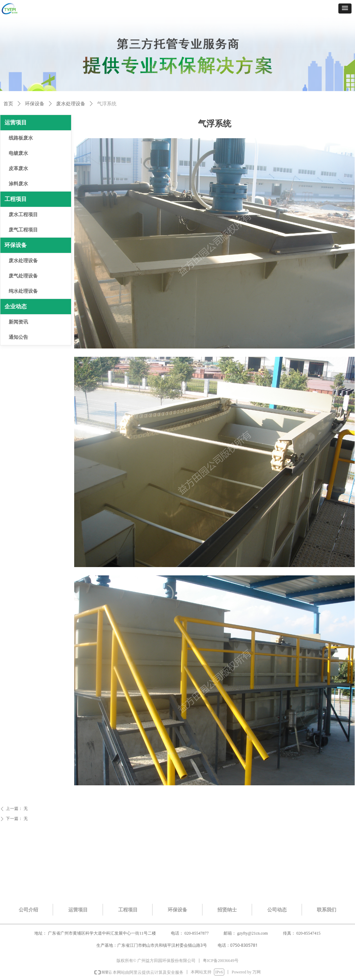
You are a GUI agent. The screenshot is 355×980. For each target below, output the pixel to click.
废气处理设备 (23, 276)
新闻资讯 (18, 322)
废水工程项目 (23, 215)
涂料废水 (18, 184)
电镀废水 (18, 153)
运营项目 (16, 122)
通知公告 (18, 337)
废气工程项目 (23, 230)
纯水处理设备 (23, 291)
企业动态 (16, 306)
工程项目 (16, 199)
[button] (345, 8)
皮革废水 (18, 169)
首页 (8, 104)
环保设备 (35, 104)
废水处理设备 (71, 104)
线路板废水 (21, 138)
